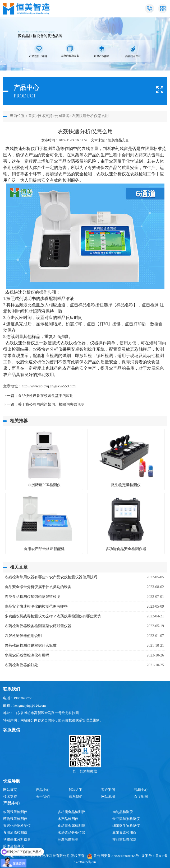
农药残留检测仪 (15, 812)
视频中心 (141, 790)
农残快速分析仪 (20, 149)
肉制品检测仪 (123, 812)
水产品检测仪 (68, 819)
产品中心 (43, 790)
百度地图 (141, 797)
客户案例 (108, 790)
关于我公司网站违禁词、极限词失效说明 (51, 404)
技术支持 (45, 116)
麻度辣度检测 (68, 839)
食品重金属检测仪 (71, 826)
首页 (32, 116)
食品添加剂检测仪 (126, 819)
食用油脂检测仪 (15, 832)
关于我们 (43, 797)
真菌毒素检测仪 (124, 832)
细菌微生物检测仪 (126, 826)
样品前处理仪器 (124, 839)
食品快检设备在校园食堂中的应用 (46, 396)
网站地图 (108, 797)
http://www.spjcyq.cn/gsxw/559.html (49, 386)
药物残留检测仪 (15, 819)
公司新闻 (62, 116)
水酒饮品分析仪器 (71, 832)
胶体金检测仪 (13, 846)
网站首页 (10, 790)
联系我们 (76, 797)
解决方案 (76, 790)
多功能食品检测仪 (71, 812)
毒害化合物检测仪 (17, 826)
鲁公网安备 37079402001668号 (113, 856)
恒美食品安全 (118, 140)
